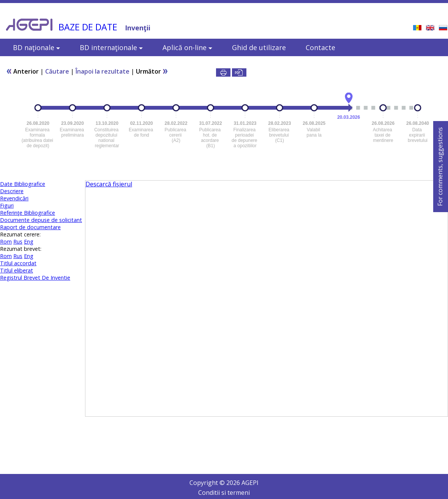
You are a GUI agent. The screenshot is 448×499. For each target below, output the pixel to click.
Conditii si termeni (224, 493)
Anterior (22, 71)
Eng (29, 242)
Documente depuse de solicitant (41, 220)
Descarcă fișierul (109, 184)
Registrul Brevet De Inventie (35, 278)
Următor (152, 71)
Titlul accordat (18, 263)
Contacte (320, 47)
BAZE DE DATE (88, 27)
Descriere (12, 191)
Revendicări (14, 198)
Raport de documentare (30, 227)
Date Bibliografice (23, 184)
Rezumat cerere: (20, 234)
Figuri (7, 205)
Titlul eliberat (17, 270)
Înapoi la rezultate (103, 71)
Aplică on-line (187, 47)
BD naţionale (36, 47)
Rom (6, 242)
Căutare (57, 71)
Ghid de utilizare (259, 47)
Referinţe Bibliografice (28, 213)
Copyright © (208, 483)
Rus (18, 242)
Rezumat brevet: (21, 249)
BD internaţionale (111, 47)
